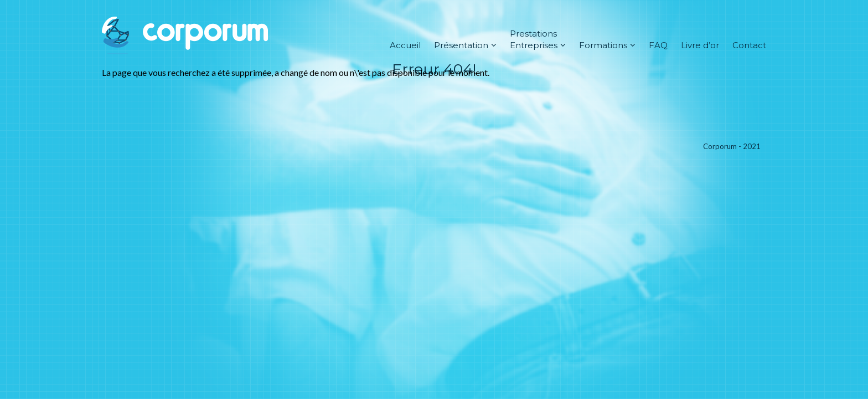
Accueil (405, 45)
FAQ (658, 45)
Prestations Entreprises (538, 39)
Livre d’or (700, 45)
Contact (749, 45)
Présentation (465, 45)
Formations (607, 45)
